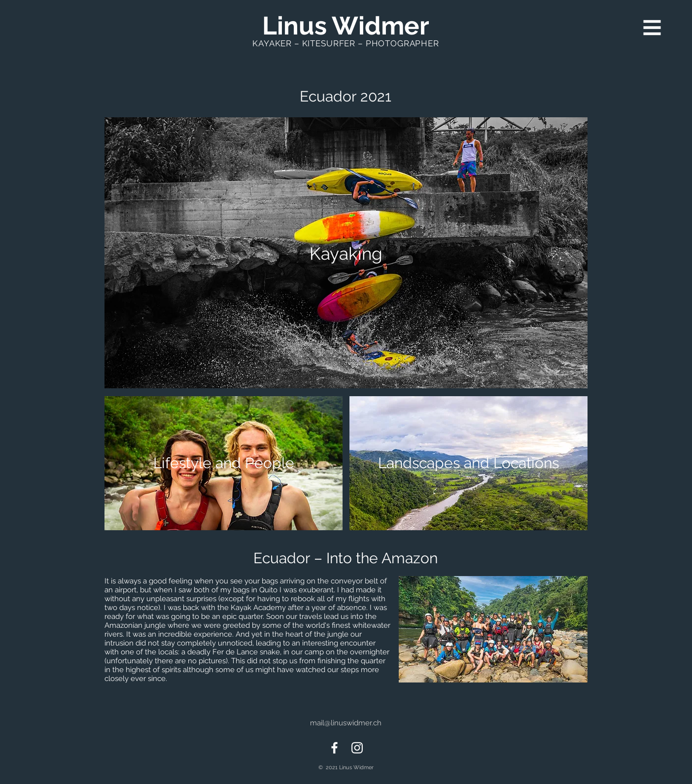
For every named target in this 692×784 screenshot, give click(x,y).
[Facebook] (334, 748)
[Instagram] (357, 748)
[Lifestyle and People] (224, 463)
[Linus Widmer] (346, 26)
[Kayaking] (346, 253)
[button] (652, 28)
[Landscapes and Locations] (468, 463)
